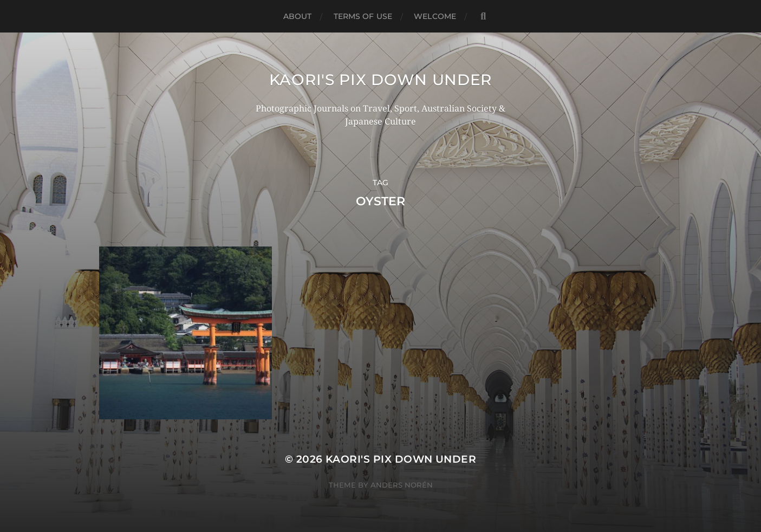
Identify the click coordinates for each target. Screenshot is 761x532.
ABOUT (298, 16)
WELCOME (435, 16)
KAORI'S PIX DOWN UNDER (380, 80)
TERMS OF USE (363, 16)
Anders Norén (402, 485)
